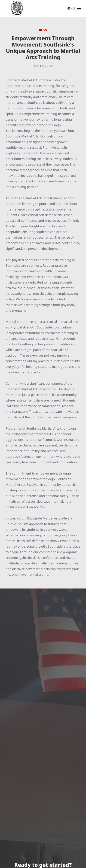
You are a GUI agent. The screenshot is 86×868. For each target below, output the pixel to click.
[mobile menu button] (79, 8)
